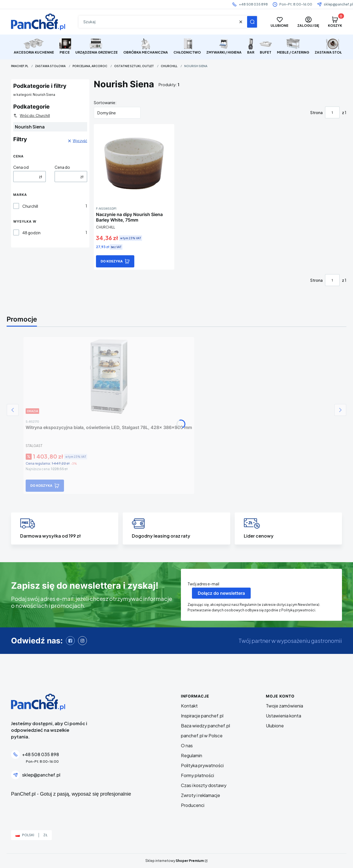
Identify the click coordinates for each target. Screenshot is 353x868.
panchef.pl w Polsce (202, 736)
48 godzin (31, 233)
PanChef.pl (20, 66)
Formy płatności (197, 775)
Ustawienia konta (284, 716)
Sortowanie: (105, 102)
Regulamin (192, 755)
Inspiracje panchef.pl (202, 716)
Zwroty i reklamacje (200, 795)
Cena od (21, 167)
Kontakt (189, 706)
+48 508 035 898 (253, 4)
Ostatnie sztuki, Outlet (134, 66)
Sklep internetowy (175, 861)
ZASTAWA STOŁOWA (50, 66)
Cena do (62, 167)
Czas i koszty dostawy (204, 785)
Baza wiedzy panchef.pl (205, 726)
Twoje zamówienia (284, 706)
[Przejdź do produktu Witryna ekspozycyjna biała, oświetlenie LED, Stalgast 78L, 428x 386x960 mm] (109, 377)
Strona (316, 112)
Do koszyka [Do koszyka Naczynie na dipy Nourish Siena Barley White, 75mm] (112, 261)
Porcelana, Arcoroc (90, 66)
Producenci (193, 805)
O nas (187, 745)
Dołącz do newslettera (221, 593)
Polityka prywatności (202, 765)
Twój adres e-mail (203, 584)
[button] (252, 22)
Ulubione (275, 726)
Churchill (169, 66)
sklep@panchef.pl (338, 4)
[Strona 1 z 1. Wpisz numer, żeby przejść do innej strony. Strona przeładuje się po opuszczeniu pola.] (332, 112)
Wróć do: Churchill (32, 115)
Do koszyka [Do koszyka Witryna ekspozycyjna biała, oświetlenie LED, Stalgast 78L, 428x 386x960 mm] (41, 486)
